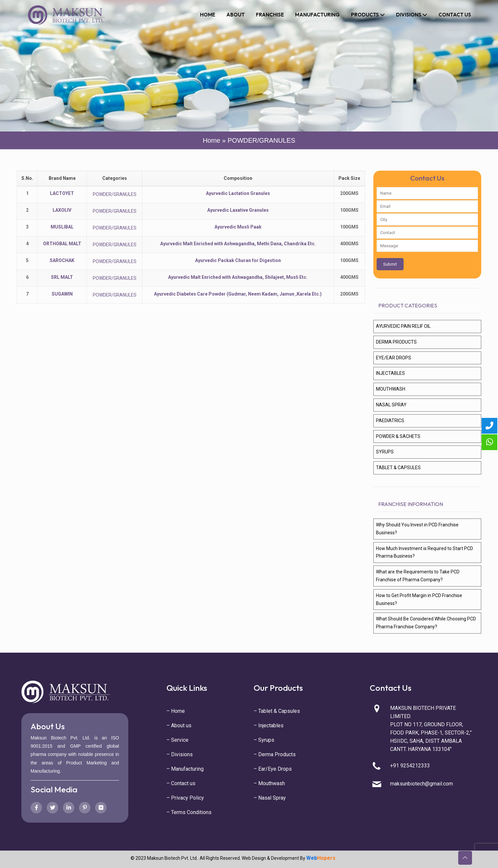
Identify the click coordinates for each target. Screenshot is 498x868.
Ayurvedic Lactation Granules (238, 193)
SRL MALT (62, 277)
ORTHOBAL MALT (62, 244)
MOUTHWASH (391, 389)
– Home (176, 711)
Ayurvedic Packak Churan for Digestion (238, 260)
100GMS (349, 210)
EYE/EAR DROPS (394, 358)
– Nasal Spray (270, 798)
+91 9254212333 (410, 766)
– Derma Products (275, 754)
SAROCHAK (62, 260)
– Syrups (264, 740)
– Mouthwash (269, 783)
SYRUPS (385, 452)
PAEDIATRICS (390, 421)
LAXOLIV (62, 210)
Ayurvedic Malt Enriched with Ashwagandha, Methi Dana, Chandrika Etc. (238, 244)
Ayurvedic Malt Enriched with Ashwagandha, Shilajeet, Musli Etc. (238, 277)
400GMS (349, 244)
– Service (177, 740)
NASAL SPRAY (391, 405)
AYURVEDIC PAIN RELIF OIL (403, 326)
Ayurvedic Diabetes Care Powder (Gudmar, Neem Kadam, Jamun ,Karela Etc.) (238, 294)
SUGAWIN (62, 294)
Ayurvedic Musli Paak (238, 227)
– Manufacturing (185, 769)
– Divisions (180, 754)
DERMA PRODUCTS (396, 342)
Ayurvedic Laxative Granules (238, 210)
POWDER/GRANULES (115, 194)
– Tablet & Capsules (277, 711)
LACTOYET (62, 193)
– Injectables (269, 725)
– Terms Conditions (189, 812)
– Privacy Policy (185, 798)
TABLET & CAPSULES (398, 468)
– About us (179, 725)
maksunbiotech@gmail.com (422, 784)
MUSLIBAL (62, 227)
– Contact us (181, 783)
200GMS (349, 193)
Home (211, 140)
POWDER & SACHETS (398, 436)
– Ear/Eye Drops (273, 769)
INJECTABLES (390, 373)
